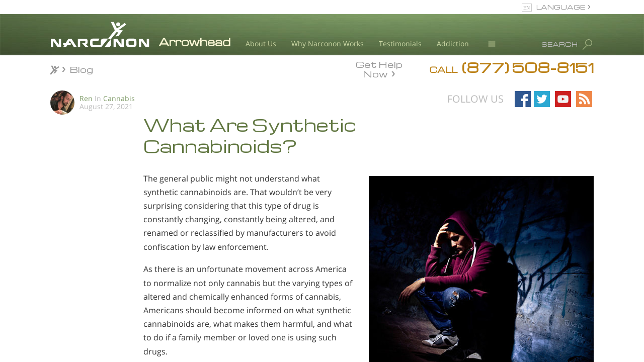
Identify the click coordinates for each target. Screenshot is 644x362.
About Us (261, 43)
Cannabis (119, 98)
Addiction (453, 43)
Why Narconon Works (328, 43)
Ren (86, 98)
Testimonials (400, 43)
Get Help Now (379, 68)
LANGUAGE (561, 7)
